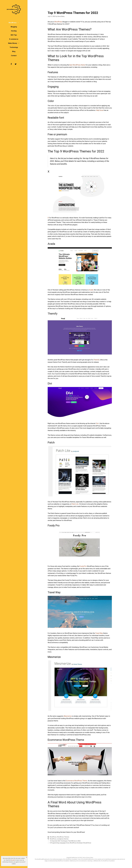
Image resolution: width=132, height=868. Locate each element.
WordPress (15, 23)
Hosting (14, 31)
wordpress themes (63, 839)
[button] (19, 23)
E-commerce (14, 39)
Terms (84, 858)
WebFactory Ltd (75, 858)
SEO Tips (14, 35)
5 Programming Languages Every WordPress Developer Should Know (70, 843)
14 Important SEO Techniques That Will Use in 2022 (65, 841)
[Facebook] (11, 64)
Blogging (14, 27)
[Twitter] (16, 64)
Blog (14, 51)
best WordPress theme (77, 65)
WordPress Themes (63, 837)
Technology (14, 47)
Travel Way (99, 633)
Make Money (15, 43)
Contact (14, 56)
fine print (13, 860)
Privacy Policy (90, 858)
